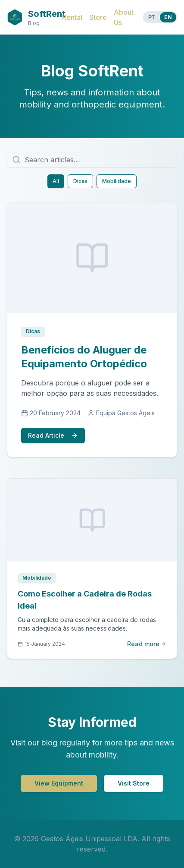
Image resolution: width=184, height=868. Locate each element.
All (56, 181)
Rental (72, 17)
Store (98, 17)
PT (152, 17)
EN (168, 17)
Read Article (53, 435)
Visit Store (134, 783)
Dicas (80, 181)
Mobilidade (117, 181)
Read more (147, 644)
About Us (124, 17)
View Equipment (59, 783)
